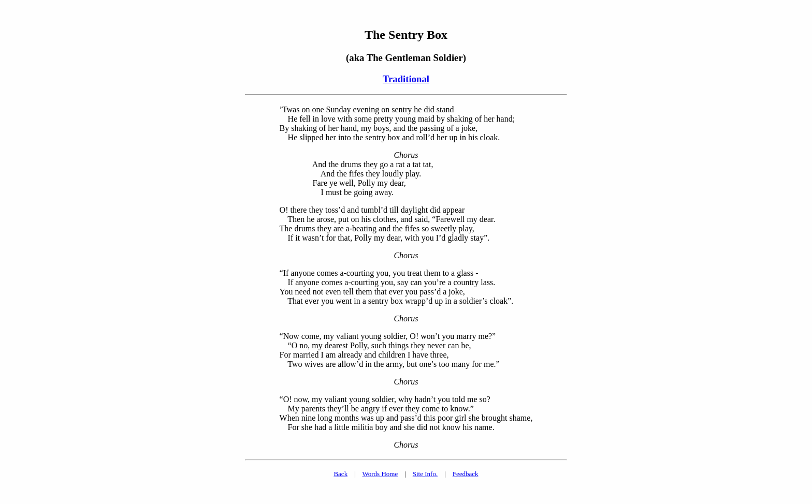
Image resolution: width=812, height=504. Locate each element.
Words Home (380, 474)
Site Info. (425, 474)
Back (340, 474)
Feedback (466, 474)
